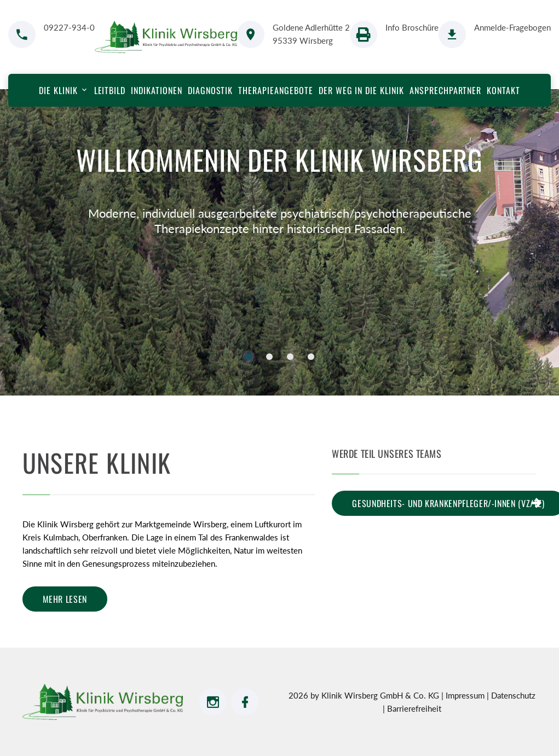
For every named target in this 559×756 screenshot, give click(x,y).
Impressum (466, 695)
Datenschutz (513, 695)
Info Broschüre (412, 27)
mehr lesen (65, 599)
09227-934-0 (69, 27)
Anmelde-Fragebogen (512, 27)
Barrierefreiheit (414, 708)
